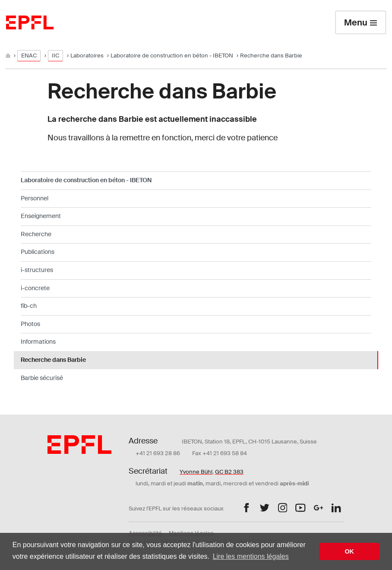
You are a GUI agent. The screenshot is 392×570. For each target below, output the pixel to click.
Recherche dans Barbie (53, 360)
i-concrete (35, 288)
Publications (38, 252)
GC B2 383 (229, 472)
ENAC (29, 55)
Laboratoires (87, 55)
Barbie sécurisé (42, 378)
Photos (30, 324)
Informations (38, 342)
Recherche (36, 234)
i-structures (37, 270)
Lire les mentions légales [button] (251, 556)
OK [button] (349, 551)
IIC (55, 55)
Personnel (35, 198)
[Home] (9, 55)
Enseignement (41, 216)
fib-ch (29, 306)
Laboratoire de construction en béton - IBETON (172, 55)
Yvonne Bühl (196, 472)
